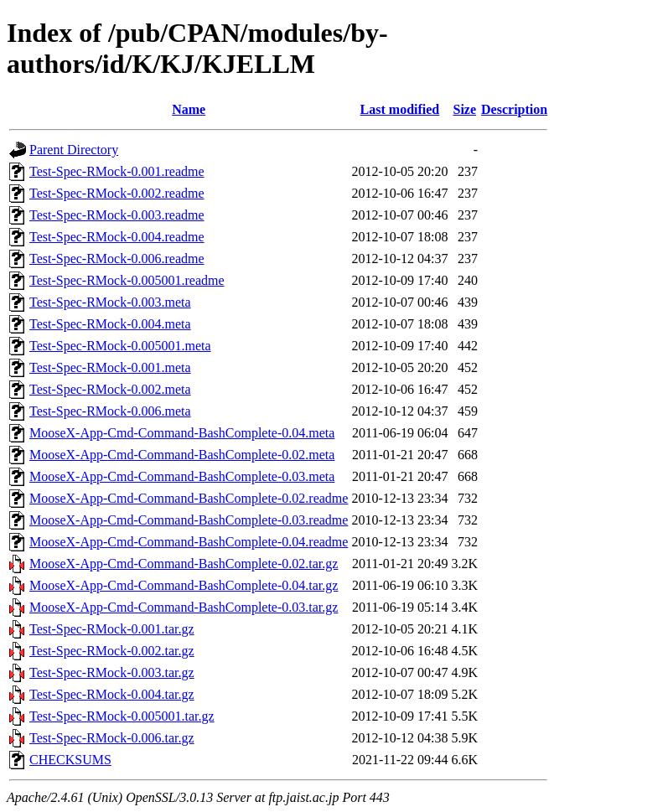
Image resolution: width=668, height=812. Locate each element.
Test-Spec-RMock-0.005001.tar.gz (122, 716)
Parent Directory (74, 150)
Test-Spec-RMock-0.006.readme (117, 259)
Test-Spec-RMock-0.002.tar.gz (112, 651)
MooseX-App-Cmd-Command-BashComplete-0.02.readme (189, 498)
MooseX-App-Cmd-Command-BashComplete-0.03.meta (182, 476)
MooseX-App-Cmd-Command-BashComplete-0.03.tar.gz (184, 607)
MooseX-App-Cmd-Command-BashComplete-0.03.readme (189, 520)
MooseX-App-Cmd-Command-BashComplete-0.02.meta (182, 455)
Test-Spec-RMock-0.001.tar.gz (112, 629)
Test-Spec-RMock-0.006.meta (110, 411)
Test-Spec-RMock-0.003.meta (110, 302)
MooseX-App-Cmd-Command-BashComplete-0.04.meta (182, 433)
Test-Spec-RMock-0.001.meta (110, 367)
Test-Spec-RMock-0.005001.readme (127, 280)
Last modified (400, 109)
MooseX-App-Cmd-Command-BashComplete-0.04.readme (189, 542)
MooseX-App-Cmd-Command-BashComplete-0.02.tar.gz (184, 564)
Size (464, 109)
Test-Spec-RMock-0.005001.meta (120, 346)
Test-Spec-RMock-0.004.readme (117, 237)
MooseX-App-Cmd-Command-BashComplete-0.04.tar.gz (184, 585)
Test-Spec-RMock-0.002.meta (110, 389)
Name (189, 109)
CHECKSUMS (70, 760)
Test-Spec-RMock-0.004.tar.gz (112, 694)
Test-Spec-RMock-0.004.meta (110, 324)
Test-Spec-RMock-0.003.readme (117, 215)
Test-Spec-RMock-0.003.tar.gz (112, 672)
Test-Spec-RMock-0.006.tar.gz (112, 738)
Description (514, 109)
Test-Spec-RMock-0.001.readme (117, 171)
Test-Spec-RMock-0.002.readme (117, 193)
